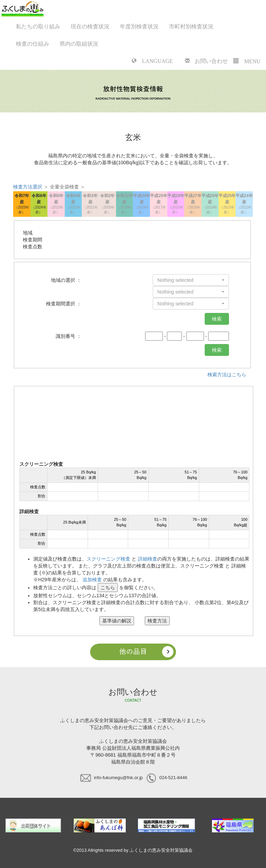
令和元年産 (125, 204)
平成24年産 (244, 204)
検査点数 (33, 247)
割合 (42, 496)
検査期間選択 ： (64, 304)
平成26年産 (210, 204)
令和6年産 (39, 204)
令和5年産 (56, 204)
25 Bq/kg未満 (74, 522)
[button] (191, 280)
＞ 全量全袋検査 (47, 187)
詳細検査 (148, 559)
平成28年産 (176, 204)
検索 (217, 319)
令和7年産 (22, 204)
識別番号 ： (69, 336)
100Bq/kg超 (241, 522)
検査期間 (33, 240)
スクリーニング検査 (108, 559)
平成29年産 (158, 204)
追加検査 (92, 580)
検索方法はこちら (227, 375)
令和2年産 (107, 204)
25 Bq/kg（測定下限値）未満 (79, 475)
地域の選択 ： (66, 280)
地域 (28, 233)
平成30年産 (141, 204)
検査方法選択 (28, 187)
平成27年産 (193, 204)
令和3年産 (90, 204)
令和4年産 (73, 204)
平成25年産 (227, 204)
